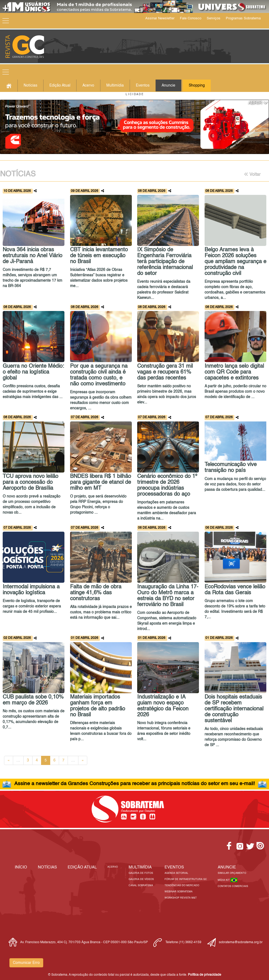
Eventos (143, 85)
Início (21, 867)
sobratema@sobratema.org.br (241, 942)
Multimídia (115, 85)
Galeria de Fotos (141, 873)
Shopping (197, 85)
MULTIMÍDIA (140, 867)
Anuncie (168, 85)
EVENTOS (174, 867)
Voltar (252, 174)
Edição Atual (60, 85)
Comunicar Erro (26, 963)
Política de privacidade (205, 975)
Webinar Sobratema (179, 892)
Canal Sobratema (141, 886)
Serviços (214, 18)
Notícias (30, 85)
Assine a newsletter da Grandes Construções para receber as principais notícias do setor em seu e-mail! (134, 784)
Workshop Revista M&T (181, 898)
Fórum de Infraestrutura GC (186, 879)
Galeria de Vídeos (141, 879)
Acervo (88, 85)
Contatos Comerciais (233, 886)
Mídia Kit (224, 880)
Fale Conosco (191, 18)
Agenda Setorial (176, 873)
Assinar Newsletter (160, 18)
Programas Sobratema (243, 18)
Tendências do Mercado (182, 886)
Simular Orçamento (232, 873)
